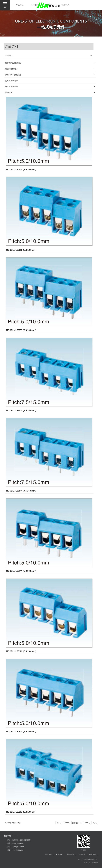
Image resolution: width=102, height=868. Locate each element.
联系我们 (67, 15)
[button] (91, 56)
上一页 (67, 823)
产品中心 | (61, 854)
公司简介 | (50, 854)
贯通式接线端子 (11, 81)
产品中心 (20, 5)
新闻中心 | (72, 854)
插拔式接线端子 (11, 69)
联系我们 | (94, 854)
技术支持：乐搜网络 (91, 863)
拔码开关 (9, 92)
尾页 (95, 823)
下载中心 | (83, 854)
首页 (59, 823)
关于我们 (35, 5)
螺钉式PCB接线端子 (13, 63)
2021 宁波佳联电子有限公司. (88, 859)
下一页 (87, 823)
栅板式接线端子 (11, 86)
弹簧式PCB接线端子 (13, 75)
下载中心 (65, 5)
